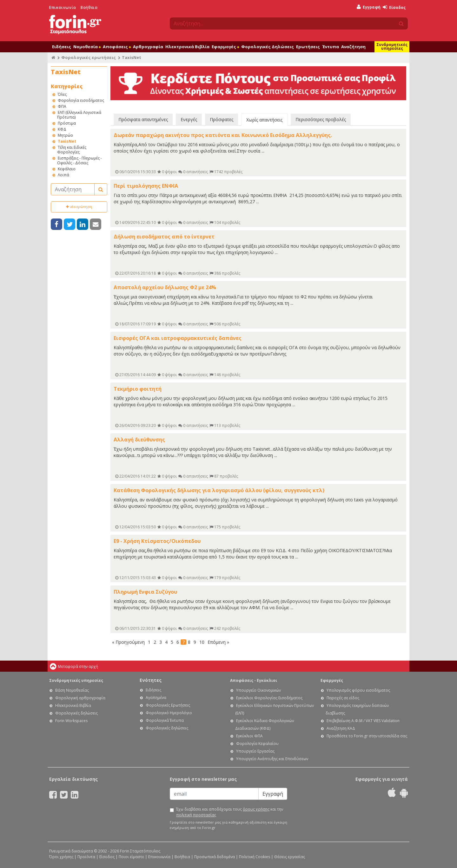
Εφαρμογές (225, 47)
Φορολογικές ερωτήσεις (89, 57)
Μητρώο (65, 135)
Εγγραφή (369, 7)
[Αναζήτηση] (73, 189)
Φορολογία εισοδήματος (81, 100)
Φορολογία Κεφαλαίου (257, 744)
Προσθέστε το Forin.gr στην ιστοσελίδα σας (367, 736)
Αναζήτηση (353, 47)
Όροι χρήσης (61, 857)
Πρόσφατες (222, 119)
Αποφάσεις (117, 47)
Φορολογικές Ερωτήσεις (168, 705)
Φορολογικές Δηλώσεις (268, 47)
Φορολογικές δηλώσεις (76, 713)
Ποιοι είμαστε (131, 857)
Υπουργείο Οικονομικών (258, 690)
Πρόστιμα (67, 123)
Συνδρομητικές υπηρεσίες (392, 46)
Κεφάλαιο (67, 169)
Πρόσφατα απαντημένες (143, 119)
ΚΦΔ (62, 129)
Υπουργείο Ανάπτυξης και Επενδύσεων (272, 759)
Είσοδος (394, 7)
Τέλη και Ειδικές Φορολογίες (72, 150)
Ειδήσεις (62, 47)
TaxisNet (67, 141)
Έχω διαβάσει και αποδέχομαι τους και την (230, 812)
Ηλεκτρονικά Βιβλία (187, 47)
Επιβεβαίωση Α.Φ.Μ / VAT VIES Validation (363, 721)
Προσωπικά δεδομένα (215, 857)
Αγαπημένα (156, 698)
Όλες (62, 94)
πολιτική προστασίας (196, 815)
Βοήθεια (89, 7)
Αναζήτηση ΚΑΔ (341, 728)
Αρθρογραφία (148, 47)
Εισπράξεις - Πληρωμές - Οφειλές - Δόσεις (79, 160)
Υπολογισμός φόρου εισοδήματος (358, 690)
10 (202, 642)
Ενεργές (189, 119)
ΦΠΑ (62, 106)
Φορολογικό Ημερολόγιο (169, 713)
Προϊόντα (86, 857)
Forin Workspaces (71, 721)
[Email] (214, 794)
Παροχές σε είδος (343, 698)
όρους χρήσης (256, 809)
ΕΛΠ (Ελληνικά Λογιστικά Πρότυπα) (79, 115)
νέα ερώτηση (79, 207)
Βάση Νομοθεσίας (72, 690)
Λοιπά (63, 175)
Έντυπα (331, 47)
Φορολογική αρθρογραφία (80, 698)
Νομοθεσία (87, 47)
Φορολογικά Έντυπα (165, 720)
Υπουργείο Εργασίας (255, 751)
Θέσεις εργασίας (290, 857)
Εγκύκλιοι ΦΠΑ (249, 736)
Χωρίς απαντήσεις (264, 120)
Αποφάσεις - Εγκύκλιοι (254, 680)
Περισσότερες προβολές (321, 119)
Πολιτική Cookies (255, 857)
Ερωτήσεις (308, 47)
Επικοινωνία (63, 7)
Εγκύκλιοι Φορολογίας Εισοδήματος (269, 698)
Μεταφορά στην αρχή (78, 666)
